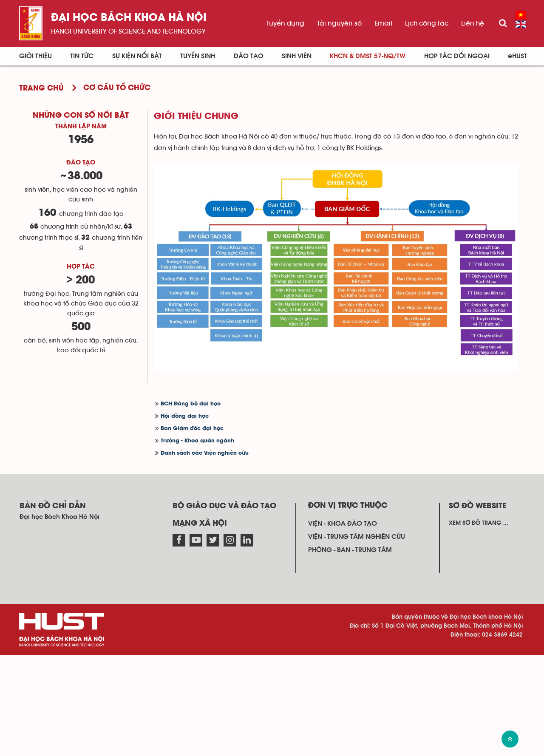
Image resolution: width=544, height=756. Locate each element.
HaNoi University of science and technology (128, 31)
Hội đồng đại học (185, 416)
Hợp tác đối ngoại (457, 56)
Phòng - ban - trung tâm (350, 550)
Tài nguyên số (339, 23)
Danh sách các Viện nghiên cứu (205, 453)
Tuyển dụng (285, 23)
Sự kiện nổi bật (137, 56)
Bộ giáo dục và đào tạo (224, 506)
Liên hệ (473, 23)
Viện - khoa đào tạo (343, 524)
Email (383, 23)
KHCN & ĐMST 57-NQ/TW (368, 56)
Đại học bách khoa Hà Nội (129, 18)
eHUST (517, 56)
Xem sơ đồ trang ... (479, 523)
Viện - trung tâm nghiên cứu (357, 537)
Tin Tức (82, 56)
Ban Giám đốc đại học (192, 429)
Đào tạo (249, 56)
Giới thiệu (35, 56)
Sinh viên (297, 56)
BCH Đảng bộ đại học (191, 404)
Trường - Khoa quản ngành (197, 441)
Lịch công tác (427, 23)
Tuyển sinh (198, 56)
